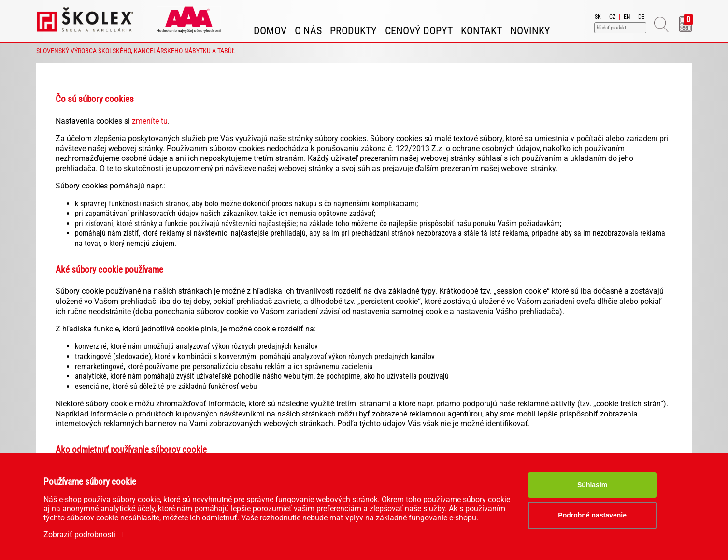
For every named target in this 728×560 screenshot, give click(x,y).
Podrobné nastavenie (592, 515)
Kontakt (481, 31)
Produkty (353, 31)
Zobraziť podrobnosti (85, 535)
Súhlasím (592, 485)
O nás (308, 31)
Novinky (530, 31)
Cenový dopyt (419, 31)
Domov (270, 31)
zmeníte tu (150, 121)
